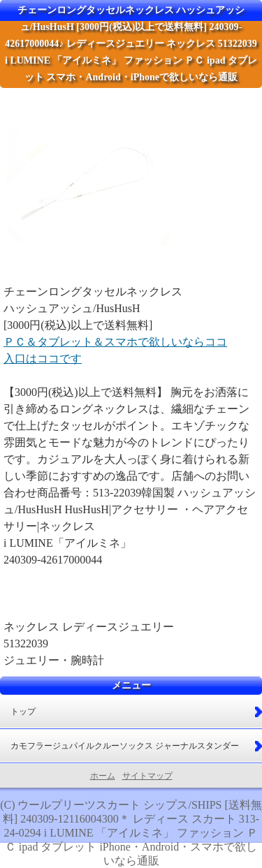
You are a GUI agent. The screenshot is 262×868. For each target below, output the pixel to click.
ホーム (103, 776)
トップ (23, 712)
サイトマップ (147, 776)
